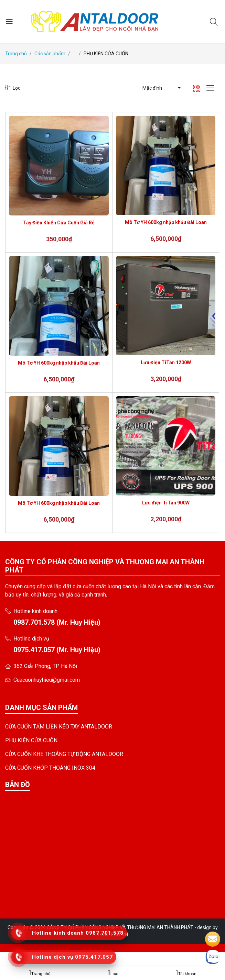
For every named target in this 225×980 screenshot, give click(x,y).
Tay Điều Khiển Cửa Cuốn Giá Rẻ (59, 223)
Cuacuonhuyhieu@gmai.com (47, 680)
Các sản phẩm (50, 54)
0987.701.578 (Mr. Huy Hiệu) (57, 622)
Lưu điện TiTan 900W (166, 503)
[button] (161, 88)
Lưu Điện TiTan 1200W (166, 363)
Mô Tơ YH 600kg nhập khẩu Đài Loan (166, 222)
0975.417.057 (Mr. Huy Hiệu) (57, 650)
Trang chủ (16, 54)
